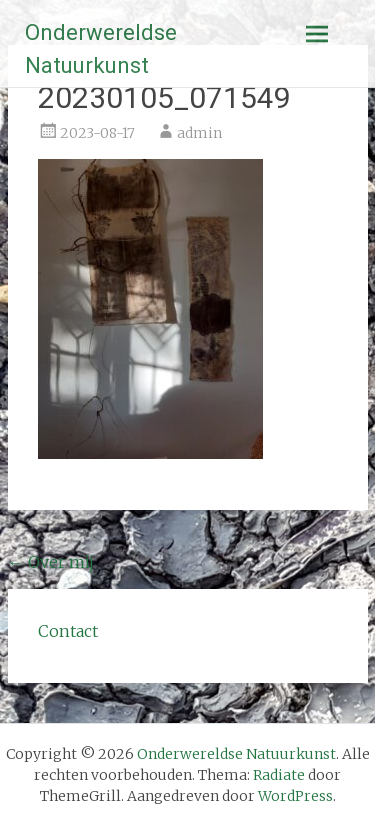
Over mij (51, 562)
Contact (68, 631)
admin (199, 133)
